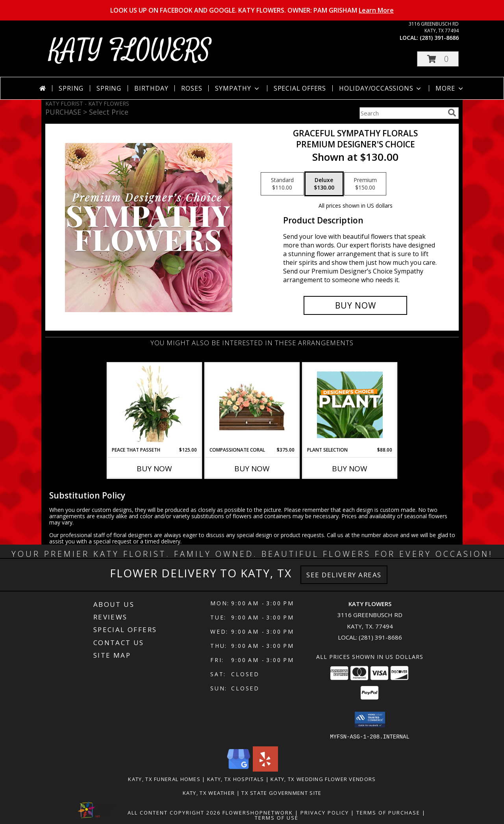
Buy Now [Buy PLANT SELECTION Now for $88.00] (350, 469)
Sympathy (238, 88)
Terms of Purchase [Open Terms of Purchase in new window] (388, 812)
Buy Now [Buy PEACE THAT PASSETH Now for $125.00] (154, 469)
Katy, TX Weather (209, 792)
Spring (71, 88)
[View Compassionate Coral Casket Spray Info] (252, 405)
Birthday (151, 88)
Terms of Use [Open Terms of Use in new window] (277, 817)
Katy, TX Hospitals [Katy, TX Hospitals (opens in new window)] (235, 779)
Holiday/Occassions (381, 88)
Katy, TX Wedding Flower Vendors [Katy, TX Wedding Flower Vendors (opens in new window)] (323, 779)
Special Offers (300, 88)
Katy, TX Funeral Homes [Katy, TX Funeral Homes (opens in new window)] (164, 779)
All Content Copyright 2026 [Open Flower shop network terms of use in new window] (174, 812)
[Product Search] (402, 113)
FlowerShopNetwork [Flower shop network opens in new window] (258, 812)
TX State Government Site (281, 792)
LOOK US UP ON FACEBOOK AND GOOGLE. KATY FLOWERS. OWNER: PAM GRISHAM (252, 10)
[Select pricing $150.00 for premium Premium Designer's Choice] (365, 184)
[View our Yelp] (265, 769)
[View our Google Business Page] (239, 769)
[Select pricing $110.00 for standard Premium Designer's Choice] (282, 184)
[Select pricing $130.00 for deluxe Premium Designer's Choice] (324, 184)
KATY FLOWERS (130, 51)
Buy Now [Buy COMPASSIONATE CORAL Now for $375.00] (252, 469)
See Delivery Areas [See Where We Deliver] (344, 575)
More (450, 88)
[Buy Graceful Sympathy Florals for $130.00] (355, 305)
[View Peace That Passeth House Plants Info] (155, 405)
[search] (452, 113)
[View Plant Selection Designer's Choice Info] (350, 405)
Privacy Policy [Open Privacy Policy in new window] (325, 812)
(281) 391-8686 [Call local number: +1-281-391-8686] (439, 38)
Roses (192, 88)
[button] (438, 59)
